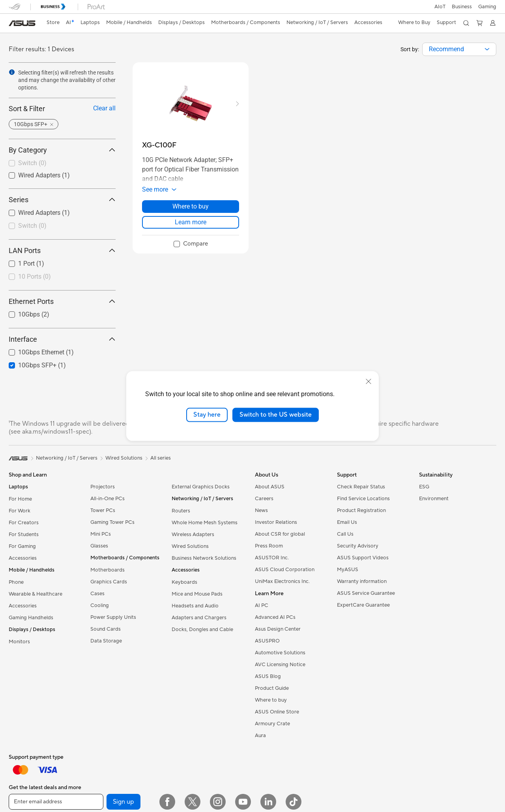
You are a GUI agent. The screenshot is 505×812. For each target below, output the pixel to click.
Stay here (207, 415)
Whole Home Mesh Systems (205, 523)
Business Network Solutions (204, 558)
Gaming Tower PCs (112, 522)
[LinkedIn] (268, 802)
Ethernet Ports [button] (62, 301)
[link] (22, 23)
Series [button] (62, 200)
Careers (264, 499)
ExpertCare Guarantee (363, 605)
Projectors (103, 487)
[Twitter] (193, 802)
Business (462, 7)
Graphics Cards (109, 582)
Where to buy (271, 700)
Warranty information (362, 581)
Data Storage (106, 641)
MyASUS (348, 570)
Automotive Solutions (280, 653)
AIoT (440, 7)
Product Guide (272, 688)
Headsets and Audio (195, 606)
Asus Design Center (278, 629)
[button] (487, 7)
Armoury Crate (272, 724)
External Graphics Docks (201, 487)
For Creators (24, 523)
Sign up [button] (123, 802)
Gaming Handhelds (31, 618)
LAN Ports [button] (62, 250)
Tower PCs (103, 510)
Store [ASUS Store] (53, 22)
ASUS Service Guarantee (366, 593)
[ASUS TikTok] (294, 802)
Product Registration (361, 510)
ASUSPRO (267, 641)
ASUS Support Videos (363, 558)
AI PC (262, 605)
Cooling (100, 605)
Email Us (347, 522)
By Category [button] (62, 150)
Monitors (19, 642)
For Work (20, 511)
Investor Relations (276, 522)
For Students (24, 535)
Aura (260, 736)
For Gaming (22, 546)
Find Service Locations (363, 499)
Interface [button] (62, 339)
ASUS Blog (268, 676)
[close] (368, 382)
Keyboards (184, 582)
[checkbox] (62, 164)
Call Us (345, 534)
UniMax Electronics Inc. (282, 581)
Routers (181, 511)
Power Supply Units (113, 617)
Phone (16, 582)
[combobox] (459, 49)
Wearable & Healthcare (36, 594)
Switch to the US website (276, 415)
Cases (97, 594)
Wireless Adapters (193, 535)
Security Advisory (358, 546)
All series (161, 458)
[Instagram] (218, 802)
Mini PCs (101, 534)
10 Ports (35, 277)
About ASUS (270, 487)
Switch (32, 163)
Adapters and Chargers (199, 618)
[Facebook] (167, 802)
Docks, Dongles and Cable (202, 629)
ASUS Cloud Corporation (285, 570)
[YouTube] (243, 802)
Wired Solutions (190, 546)
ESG (424, 487)
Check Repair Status (361, 487)
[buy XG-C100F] (159, 145)
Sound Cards (106, 629)
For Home (20, 499)
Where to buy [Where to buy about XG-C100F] (191, 206)
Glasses (99, 546)
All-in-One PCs (108, 499)
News (261, 510)
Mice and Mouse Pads (197, 594)
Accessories (23, 558)
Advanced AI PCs (275, 617)
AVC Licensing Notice (280, 665)
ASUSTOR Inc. (272, 558)
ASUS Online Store (277, 712)
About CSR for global (280, 534)
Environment (434, 499)
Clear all (104, 108)
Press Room (269, 546)
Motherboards (108, 570)
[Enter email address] (56, 802)
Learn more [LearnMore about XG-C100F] (191, 222)
